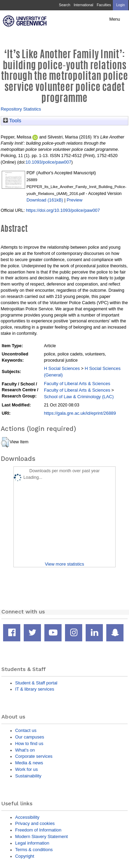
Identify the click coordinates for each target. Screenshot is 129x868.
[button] (5, 442)
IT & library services (35, 689)
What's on (25, 750)
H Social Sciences (62, 368)
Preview (75, 200)
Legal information (32, 843)
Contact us (26, 730)
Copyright (25, 856)
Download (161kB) (45, 200)
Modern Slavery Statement (41, 836)
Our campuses (30, 737)
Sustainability (28, 776)
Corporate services (34, 756)
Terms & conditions (34, 850)
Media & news (29, 763)
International (83, 5)
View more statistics (64, 564)
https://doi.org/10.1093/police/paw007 (63, 210)
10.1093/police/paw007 (48, 162)
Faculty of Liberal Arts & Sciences (77, 384)
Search (64, 5)
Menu (115, 19)
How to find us (29, 743)
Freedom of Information (38, 830)
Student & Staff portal (36, 683)
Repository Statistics (21, 109)
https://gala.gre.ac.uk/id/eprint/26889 (80, 413)
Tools (12, 121)
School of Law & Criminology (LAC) (79, 397)
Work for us (26, 769)
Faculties (104, 5)
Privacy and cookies (35, 823)
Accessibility (27, 817)
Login (121, 5)
